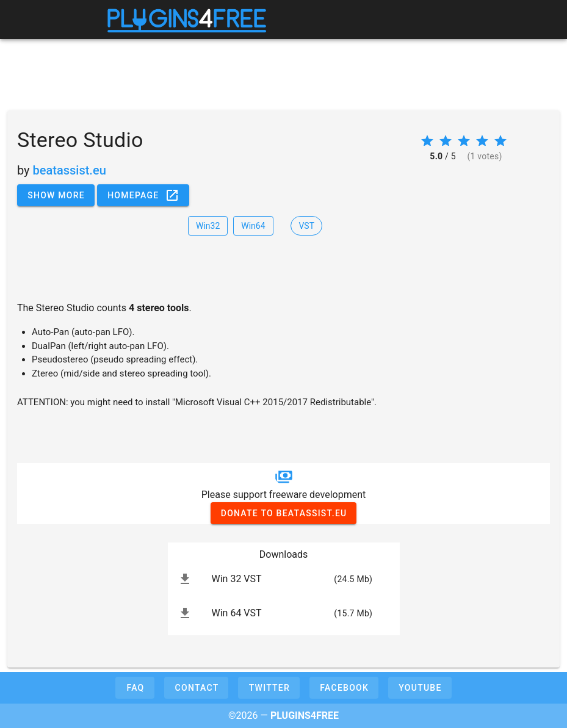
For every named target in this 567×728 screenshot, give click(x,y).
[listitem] (284, 579)
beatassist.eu (70, 170)
